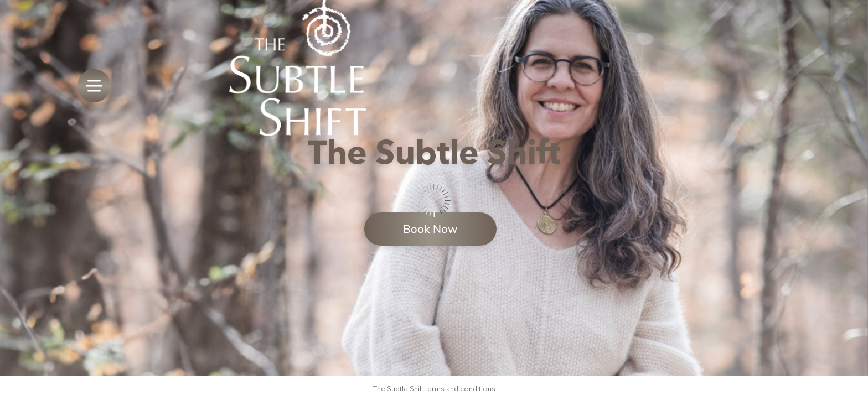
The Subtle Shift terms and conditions (434, 388)
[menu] (94, 86)
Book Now (430, 229)
